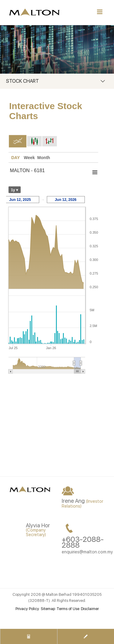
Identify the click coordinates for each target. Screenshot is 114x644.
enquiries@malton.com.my (87, 552)
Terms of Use (68, 609)
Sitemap (48, 609)
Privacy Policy (27, 609)
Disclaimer (90, 609)
